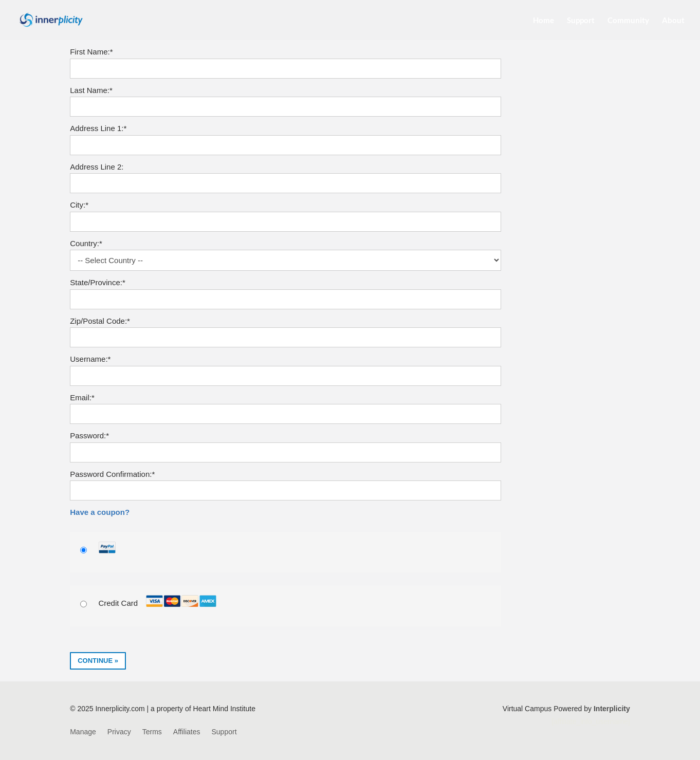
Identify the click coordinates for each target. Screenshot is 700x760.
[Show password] (486, 452)
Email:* (82, 397)
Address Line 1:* (98, 128)
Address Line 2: (97, 167)
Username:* (90, 359)
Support (581, 21)
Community (628, 21)
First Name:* (91, 52)
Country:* (86, 243)
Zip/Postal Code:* (100, 321)
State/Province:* (98, 282)
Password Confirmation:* (112, 474)
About (673, 21)
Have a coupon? (100, 512)
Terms (152, 732)
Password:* (89, 435)
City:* (79, 205)
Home (544, 21)
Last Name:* (91, 90)
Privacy (119, 732)
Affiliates (187, 732)
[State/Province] (285, 299)
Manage (83, 732)
